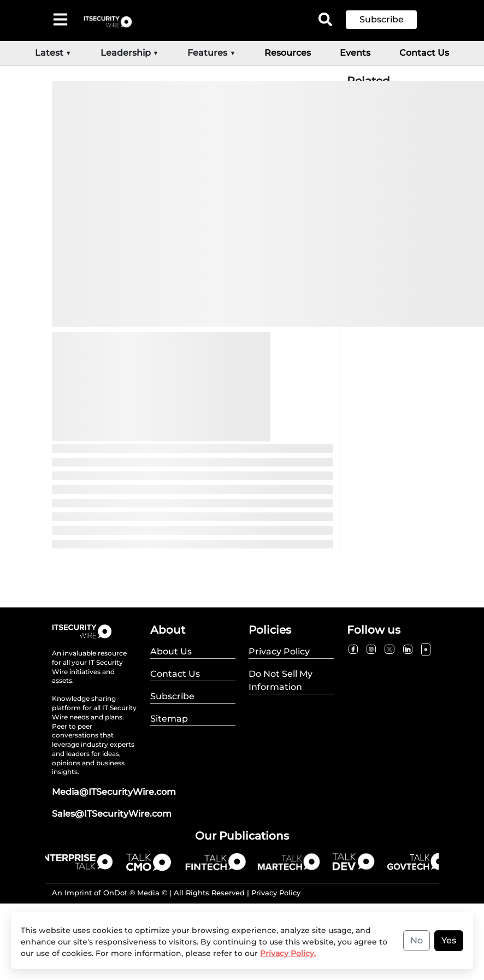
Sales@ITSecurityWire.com (112, 814)
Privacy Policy (276, 893)
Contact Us (424, 53)
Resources (288, 53)
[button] (389, 20)
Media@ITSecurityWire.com (114, 792)
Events (355, 53)
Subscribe (382, 19)
